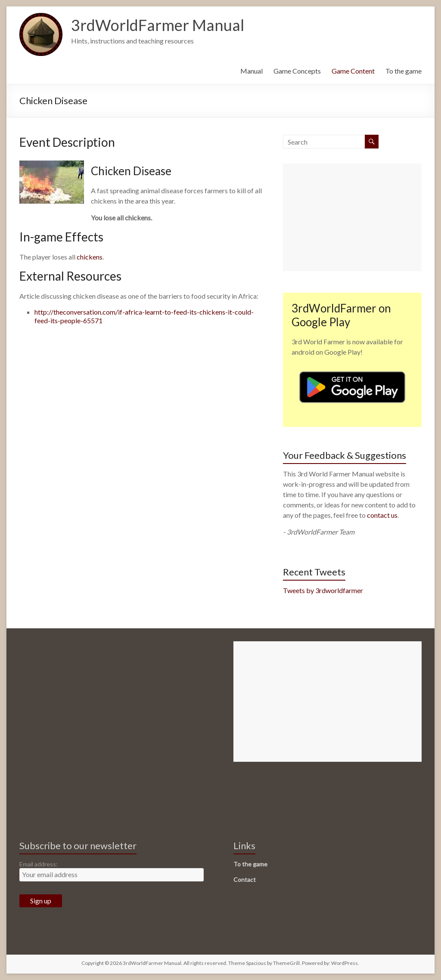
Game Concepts (297, 71)
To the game (404, 71)
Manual (252, 71)
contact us (382, 515)
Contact (245, 880)
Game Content (353, 71)
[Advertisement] (352, 217)
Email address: (39, 864)
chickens (90, 257)
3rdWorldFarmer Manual (158, 25)
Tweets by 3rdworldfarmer (323, 590)
